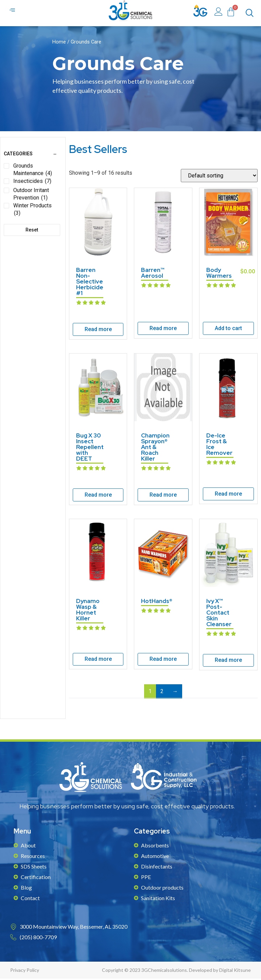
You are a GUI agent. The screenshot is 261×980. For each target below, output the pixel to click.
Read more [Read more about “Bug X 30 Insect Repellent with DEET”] (98, 496)
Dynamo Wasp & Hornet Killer (88, 611)
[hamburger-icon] (13, 11)
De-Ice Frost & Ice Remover (219, 445)
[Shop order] (219, 177)
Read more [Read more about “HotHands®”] (163, 660)
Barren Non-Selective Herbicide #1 (90, 283)
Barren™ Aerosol (153, 274)
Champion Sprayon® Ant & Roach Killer (155, 448)
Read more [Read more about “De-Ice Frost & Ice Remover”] (228, 495)
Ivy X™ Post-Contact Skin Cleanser (219, 614)
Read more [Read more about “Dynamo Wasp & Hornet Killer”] (98, 660)
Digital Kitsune (235, 971)
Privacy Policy (25, 971)
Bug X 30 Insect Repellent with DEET (90, 448)
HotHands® (157, 602)
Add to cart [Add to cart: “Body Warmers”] (228, 330)
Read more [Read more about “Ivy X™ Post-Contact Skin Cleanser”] (228, 661)
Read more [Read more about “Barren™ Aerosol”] (163, 330)
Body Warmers (219, 274)
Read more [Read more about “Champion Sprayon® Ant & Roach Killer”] (163, 496)
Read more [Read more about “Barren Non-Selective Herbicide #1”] (98, 331)
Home (59, 43)
